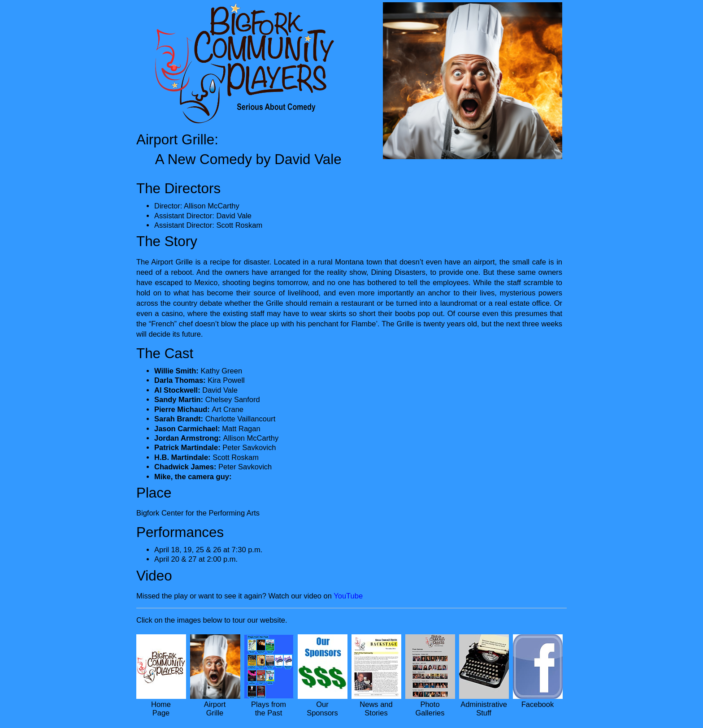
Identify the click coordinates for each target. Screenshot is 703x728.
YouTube (348, 596)
